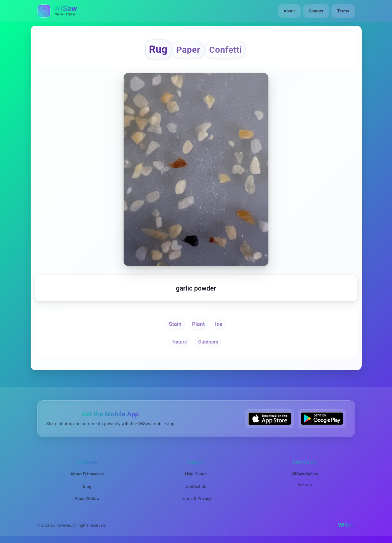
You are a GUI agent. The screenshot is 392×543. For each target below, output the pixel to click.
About (289, 11)
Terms (343, 11)
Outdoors (208, 342)
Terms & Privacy (196, 499)
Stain (175, 324)
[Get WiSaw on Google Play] (322, 419)
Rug (158, 49)
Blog (87, 486)
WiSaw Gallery (305, 474)
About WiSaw (87, 499)
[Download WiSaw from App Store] (270, 419)
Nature (179, 342)
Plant (198, 324)
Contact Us (196, 486)
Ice (219, 324)
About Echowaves (87, 474)
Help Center (196, 474)
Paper (188, 50)
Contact (316, 11)
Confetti (226, 50)
